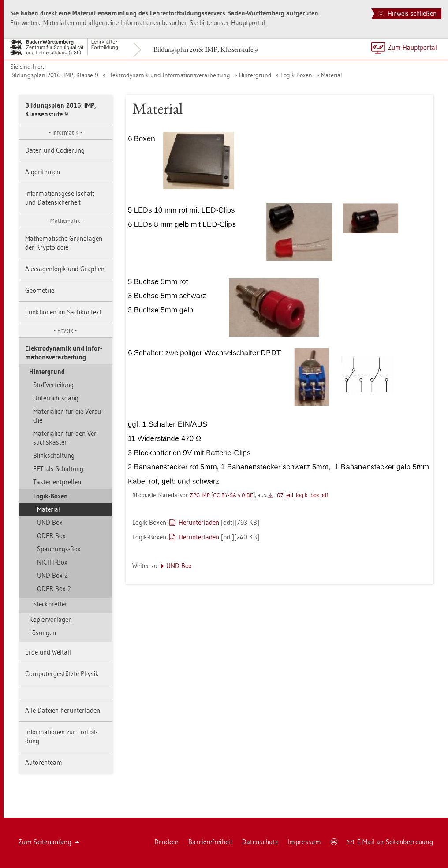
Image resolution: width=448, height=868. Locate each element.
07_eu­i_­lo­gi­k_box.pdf (302, 495)
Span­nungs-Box (59, 549)
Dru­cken (166, 842)
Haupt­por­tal (248, 23)
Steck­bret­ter (50, 604)
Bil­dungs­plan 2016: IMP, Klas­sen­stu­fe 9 (205, 49)
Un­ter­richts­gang (56, 398)
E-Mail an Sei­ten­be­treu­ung (390, 842)
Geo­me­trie (40, 290)
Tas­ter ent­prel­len (57, 482)
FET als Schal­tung (58, 469)
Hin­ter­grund (255, 75)
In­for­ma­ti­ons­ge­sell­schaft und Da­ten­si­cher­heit (60, 198)
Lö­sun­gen (43, 633)
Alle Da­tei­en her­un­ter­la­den (63, 710)
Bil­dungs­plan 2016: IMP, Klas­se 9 (54, 75)
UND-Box (50, 522)
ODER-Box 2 (54, 589)
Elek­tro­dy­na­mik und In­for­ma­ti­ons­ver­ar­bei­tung (169, 75)
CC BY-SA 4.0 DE (233, 495)
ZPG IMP (200, 495)
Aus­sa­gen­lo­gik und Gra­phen (65, 269)
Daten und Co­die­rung (55, 150)
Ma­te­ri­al (332, 75)
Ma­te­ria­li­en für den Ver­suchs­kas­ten (66, 438)
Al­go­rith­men (43, 172)
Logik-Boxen (296, 75)
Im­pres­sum (304, 842)
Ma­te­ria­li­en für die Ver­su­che (68, 416)
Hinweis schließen (407, 13)
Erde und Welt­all (48, 652)
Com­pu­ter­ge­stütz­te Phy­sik (62, 674)
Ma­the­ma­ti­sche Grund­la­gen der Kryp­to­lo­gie (64, 243)
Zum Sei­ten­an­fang (49, 842)
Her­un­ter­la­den (199, 522)
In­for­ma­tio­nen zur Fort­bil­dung (61, 736)
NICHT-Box (52, 562)
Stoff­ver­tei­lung (53, 385)
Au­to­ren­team (44, 762)
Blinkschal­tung (54, 455)
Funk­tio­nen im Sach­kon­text (63, 312)
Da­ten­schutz (260, 842)
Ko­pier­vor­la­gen (50, 619)
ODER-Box (51, 536)
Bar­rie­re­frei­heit (210, 842)
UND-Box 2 (52, 575)
